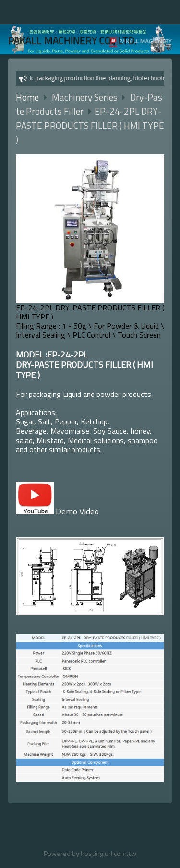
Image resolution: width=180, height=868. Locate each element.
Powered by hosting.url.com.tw (90, 854)
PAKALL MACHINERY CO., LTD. (72, 40)
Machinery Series (86, 97)
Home (27, 97)
